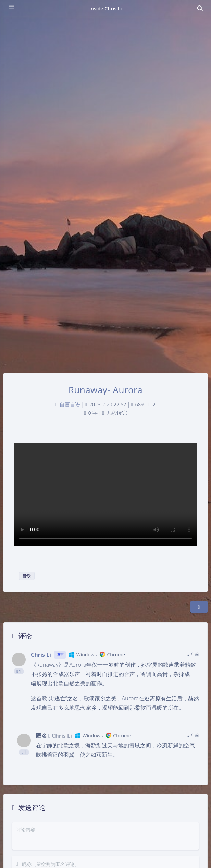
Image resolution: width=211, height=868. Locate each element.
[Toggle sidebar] (11, 8)
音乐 (27, 576)
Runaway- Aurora (105, 390)
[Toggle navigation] (200, 8)
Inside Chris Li (106, 8)
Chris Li (41, 655)
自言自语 (70, 404)
